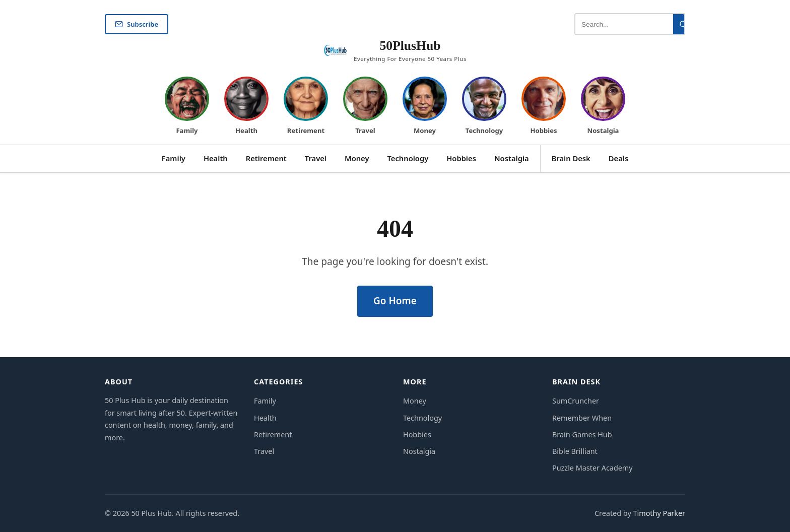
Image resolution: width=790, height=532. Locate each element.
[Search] (683, 24)
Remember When (582, 418)
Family (174, 158)
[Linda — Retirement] (306, 107)
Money (357, 158)
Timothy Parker (659, 513)
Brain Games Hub (582, 435)
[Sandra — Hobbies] (544, 107)
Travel (316, 158)
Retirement (266, 158)
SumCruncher (576, 401)
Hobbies (461, 158)
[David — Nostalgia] (603, 107)
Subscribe (137, 24)
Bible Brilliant (575, 451)
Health (216, 158)
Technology (408, 158)
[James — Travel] (365, 107)
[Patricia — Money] (425, 107)
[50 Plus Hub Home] (395, 51)
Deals (618, 158)
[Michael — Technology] (484, 107)
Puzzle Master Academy (592, 468)
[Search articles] (624, 24)
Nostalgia (512, 158)
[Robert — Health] (246, 107)
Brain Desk (571, 158)
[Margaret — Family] (187, 107)
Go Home (395, 301)
